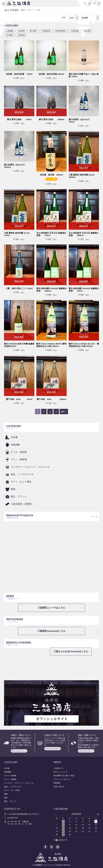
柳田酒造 (87, 31)
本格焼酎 (15, 445)
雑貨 (13, 489)
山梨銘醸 (10, 31)
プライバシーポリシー (62, 779)
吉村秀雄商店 (60, 31)
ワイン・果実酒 (19, 460)
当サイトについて (60, 772)
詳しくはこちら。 (19, 751)
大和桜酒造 (46, 31)
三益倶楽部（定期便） (22, 504)
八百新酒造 (75, 31)
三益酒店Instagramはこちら (51, 631)
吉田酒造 (21, 35)
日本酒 (14, 437)
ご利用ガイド (59, 768)
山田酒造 (21, 31)
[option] (76, 825)
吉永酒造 (10, 35)
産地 (6, 798)
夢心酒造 (33, 31)
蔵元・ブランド (19, 497)
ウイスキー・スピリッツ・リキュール (30, 467)
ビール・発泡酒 (19, 452)
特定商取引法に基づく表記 (64, 776)
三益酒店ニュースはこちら (51, 608)
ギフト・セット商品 (21, 482)
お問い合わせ (59, 787)
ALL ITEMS (11, 10)
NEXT (63, 412)
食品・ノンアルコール (22, 474)
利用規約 (57, 783)
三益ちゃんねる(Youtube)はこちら (71, 651)
